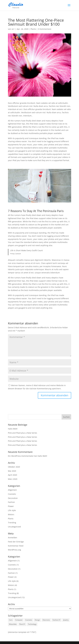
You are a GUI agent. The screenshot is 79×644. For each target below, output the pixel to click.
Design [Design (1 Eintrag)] (37, 620)
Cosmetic (12, 494)
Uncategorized (14, 527)
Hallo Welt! (13, 429)
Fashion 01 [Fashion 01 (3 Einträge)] (57, 620)
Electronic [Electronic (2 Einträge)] (46, 620)
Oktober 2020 (14, 467)
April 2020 (12, 475)
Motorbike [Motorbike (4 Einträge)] (13, 624)
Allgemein (12, 490)
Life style (12, 510)
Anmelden (13, 538)
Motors (11, 514)
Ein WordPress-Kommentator (21, 456)
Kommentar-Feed (16, 546)
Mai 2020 (12, 471)
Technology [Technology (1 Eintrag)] (32, 624)
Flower (11, 506)
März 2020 (13, 479)
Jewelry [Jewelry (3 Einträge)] (66, 620)
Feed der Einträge (16, 542)
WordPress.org (14, 550)
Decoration (13, 498)
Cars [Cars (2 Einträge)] (11, 620)
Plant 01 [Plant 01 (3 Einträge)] (22, 624)
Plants (33, 29)
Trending (12, 523)
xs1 (13, 29)
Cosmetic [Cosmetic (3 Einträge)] (29, 620)
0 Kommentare (45, 29)
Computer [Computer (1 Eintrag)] (19, 620)
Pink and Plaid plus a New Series (23, 433)
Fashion (11, 502)
